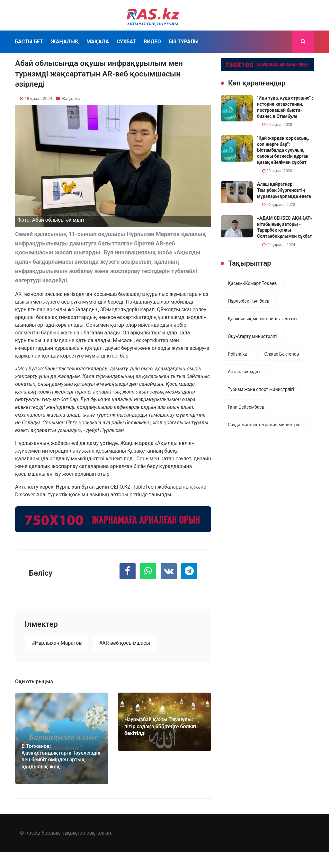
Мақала (98, 42)
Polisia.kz (237, 354)
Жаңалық (65, 42)
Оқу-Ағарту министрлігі (252, 336)
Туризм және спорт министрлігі (261, 389)
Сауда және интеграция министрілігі (266, 425)
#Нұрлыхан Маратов (57, 643)
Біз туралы (184, 42)
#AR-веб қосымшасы (125, 643)
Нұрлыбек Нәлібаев (249, 301)
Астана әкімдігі (244, 372)
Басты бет (29, 42)
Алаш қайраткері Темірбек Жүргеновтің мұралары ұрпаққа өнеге (284, 190)
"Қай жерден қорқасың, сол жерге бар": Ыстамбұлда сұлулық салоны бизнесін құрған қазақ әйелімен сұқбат (283, 150)
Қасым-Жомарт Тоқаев (252, 283)
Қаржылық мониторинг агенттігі (262, 319)
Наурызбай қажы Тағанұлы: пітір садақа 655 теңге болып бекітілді (160, 726)
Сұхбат (126, 42)
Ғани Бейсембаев (246, 407)
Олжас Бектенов (281, 354)
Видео (152, 42)
